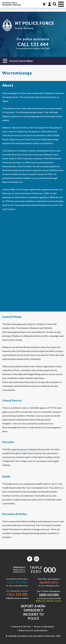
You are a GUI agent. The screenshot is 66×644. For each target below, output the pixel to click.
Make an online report (49, 601)
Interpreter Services (22, 627)
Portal (50, 4)
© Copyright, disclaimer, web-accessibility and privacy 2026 (33, 636)
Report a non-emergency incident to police (33, 612)
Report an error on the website (33, 630)
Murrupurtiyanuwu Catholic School (25, 449)
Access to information (44, 627)
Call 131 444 (17, 582)
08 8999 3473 (49, 582)
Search (55, 4)
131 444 (39, 44)
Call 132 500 (17, 594)
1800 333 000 (49, 595)
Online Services (45, 4)
